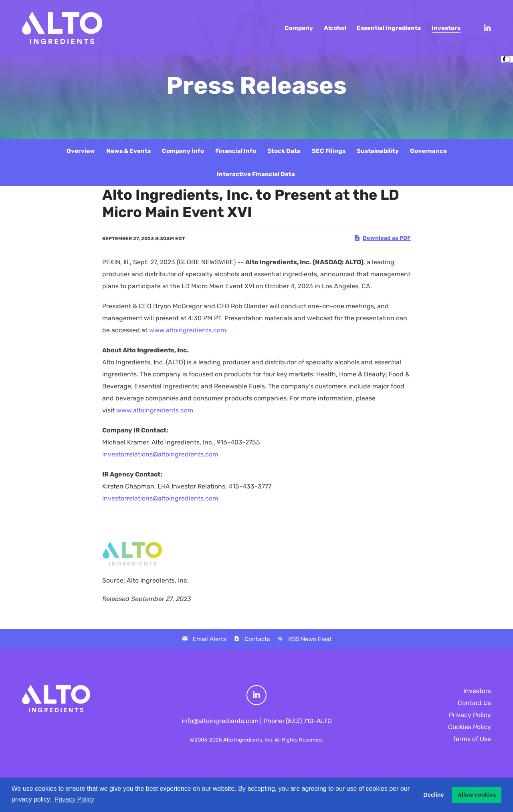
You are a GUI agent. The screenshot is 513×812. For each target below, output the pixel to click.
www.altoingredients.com (188, 330)
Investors (477, 691)
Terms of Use (472, 739)
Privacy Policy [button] (75, 799)
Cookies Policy (470, 727)
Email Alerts (210, 639)
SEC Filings (329, 151)
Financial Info (236, 151)
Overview (81, 151)
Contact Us (474, 703)
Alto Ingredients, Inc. (248, 740)
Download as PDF (382, 238)
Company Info (183, 151)
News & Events (128, 151)
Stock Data (284, 151)
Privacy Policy (470, 715)
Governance (428, 151)
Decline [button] (433, 795)
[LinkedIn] (484, 28)
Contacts (257, 639)
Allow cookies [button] (477, 795)
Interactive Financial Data (256, 174)
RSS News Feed (310, 639)
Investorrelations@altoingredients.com (160, 454)
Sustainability (378, 151)
